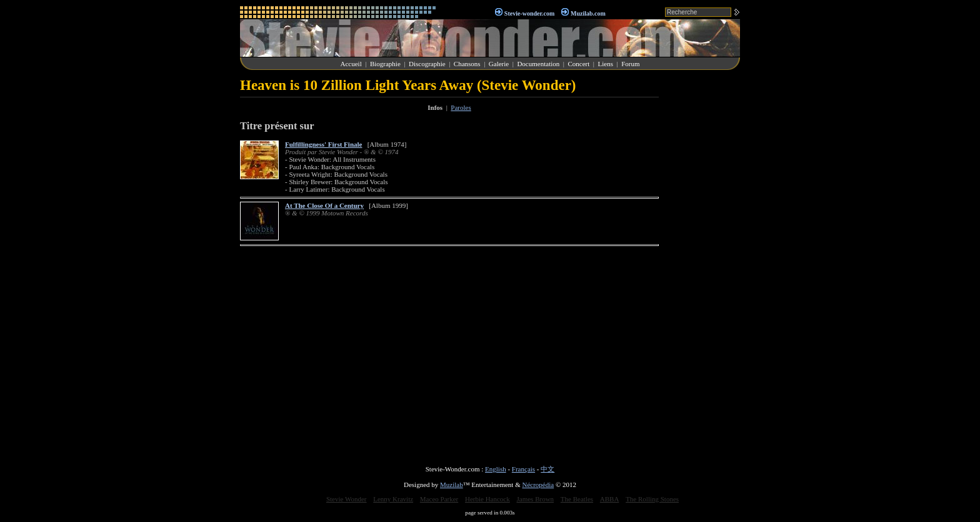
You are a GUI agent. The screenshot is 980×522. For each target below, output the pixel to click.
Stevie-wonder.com (529, 13)
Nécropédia (538, 485)
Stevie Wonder (347, 499)
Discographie (427, 64)
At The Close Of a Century (324, 205)
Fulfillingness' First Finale (323, 144)
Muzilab (452, 485)
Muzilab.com (588, 13)
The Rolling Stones (652, 499)
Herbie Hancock (487, 499)
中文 (547, 469)
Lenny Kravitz (393, 499)
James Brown (536, 499)
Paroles (461, 107)
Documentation (538, 64)
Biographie (385, 64)
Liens (605, 64)
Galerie (499, 64)
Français (523, 469)
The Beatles (577, 499)
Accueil (351, 64)
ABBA (610, 499)
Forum (630, 64)
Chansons (467, 64)
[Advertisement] (702, 265)
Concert (578, 64)
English (496, 469)
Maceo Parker (439, 499)
